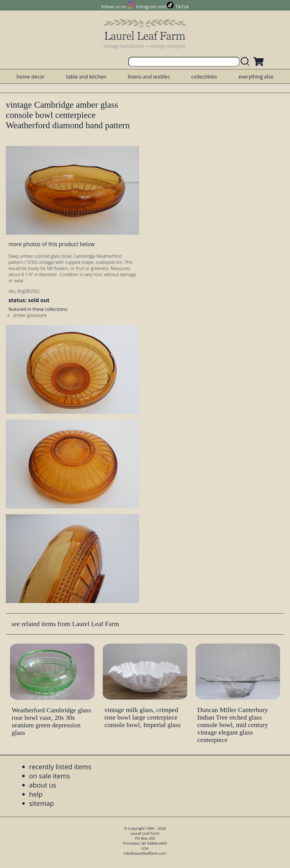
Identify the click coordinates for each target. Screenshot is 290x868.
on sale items (49, 776)
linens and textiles (149, 77)
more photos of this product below (51, 244)
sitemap (41, 803)
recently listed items (60, 767)
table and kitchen (86, 77)
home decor (30, 77)
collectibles (204, 77)
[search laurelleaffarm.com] (246, 62)
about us (42, 785)
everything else (256, 77)
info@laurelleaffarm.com (145, 853)
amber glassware (30, 315)
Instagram (146, 7)
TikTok (182, 7)
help (36, 794)
